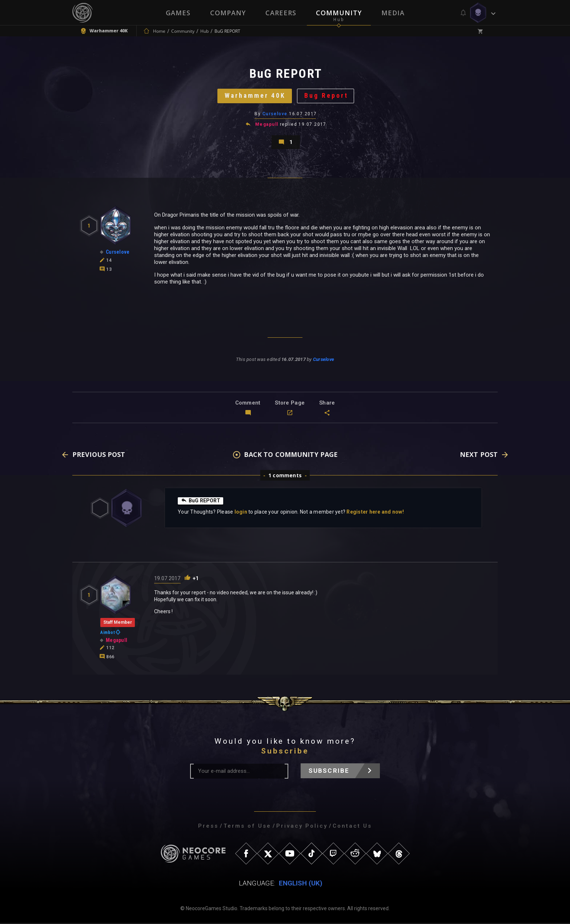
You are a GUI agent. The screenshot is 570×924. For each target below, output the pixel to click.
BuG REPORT (201, 502)
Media (393, 13)
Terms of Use (247, 827)
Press (208, 827)
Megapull (267, 125)
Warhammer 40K (255, 96)
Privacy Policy (302, 827)
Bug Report (327, 96)
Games (178, 13)
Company (228, 13)
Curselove (275, 115)
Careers (281, 13)
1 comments (285, 476)
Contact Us (352, 827)
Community (339, 13)
